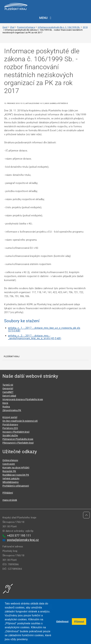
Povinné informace (26, 27)
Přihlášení (8, 493)
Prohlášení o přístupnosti (16, 486)
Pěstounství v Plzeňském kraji (18, 443)
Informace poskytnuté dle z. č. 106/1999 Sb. (59, 27)
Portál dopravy (10, 425)
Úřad (12, 27)
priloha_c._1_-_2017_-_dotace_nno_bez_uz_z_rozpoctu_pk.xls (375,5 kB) (44, 329)
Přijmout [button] (79, 621)
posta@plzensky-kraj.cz (23, 540)
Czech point (9, 464)
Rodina (6, 407)
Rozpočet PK (9, 471)
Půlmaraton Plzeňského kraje (18, 439)
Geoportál (8, 388)
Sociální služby (10, 435)
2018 (85, 27)
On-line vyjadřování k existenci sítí (20, 421)
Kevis (5, 403)
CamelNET (8, 392)
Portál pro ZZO (10, 428)
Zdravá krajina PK (12, 410)
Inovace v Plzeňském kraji (16, 432)
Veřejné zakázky (11, 478)
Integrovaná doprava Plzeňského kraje (23, 399)
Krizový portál (10, 417)
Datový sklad (9, 396)
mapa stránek (10, 500)
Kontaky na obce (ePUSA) (16, 468)
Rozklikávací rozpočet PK (16, 475)
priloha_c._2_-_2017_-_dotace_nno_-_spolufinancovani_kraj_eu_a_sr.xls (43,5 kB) (35, 337)
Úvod (5, 27)
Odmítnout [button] (62, 621)
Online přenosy (10, 460)
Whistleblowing (10, 482)
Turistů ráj (8, 385)
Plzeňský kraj (12, 357)
